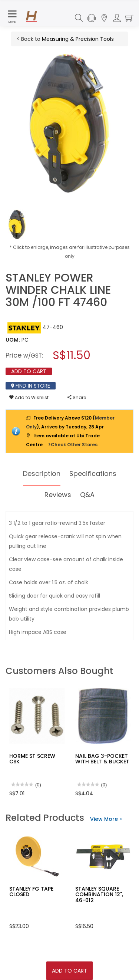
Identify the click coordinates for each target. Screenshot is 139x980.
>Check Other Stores (73, 445)
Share (77, 397)
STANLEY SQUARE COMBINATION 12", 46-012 (99, 895)
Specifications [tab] (93, 473)
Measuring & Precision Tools (78, 39)
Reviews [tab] (58, 495)
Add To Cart (69, 971)
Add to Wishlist (29, 397)
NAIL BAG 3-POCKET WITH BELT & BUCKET (102, 759)
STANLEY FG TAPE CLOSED (31, 892)
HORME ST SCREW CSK (32, 759)
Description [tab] (42, 473)
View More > (106, 819)
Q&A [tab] (87, 495)
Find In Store (31, 386)
